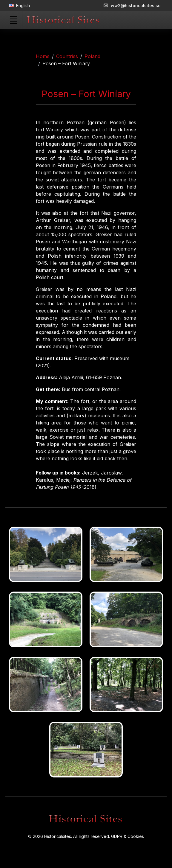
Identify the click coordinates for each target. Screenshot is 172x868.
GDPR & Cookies (128, 836)
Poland (92, 56)
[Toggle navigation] (13, 20)
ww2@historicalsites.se (132, 6)
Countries (67, 56)
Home (43, 56)
